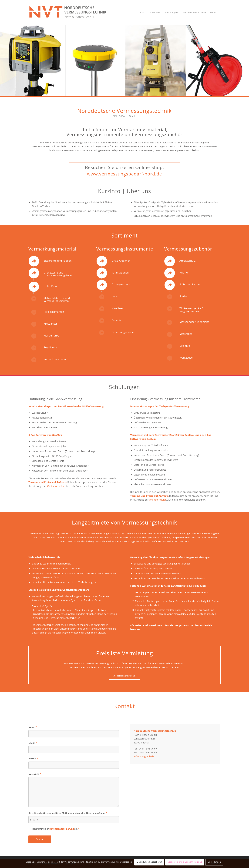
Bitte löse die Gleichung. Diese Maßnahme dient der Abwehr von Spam (68, 813)
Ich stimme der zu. (56, 829)
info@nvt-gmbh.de (144, 756)
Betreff (33, 758)
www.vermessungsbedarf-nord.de (124, 174)
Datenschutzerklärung (62, 829)
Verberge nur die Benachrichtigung (185, 862)
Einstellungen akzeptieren (149, 862)
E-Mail (33, 743)
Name (33, 727)
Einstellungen (214, 862)
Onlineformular (56, 486)
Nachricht (35, 774)
